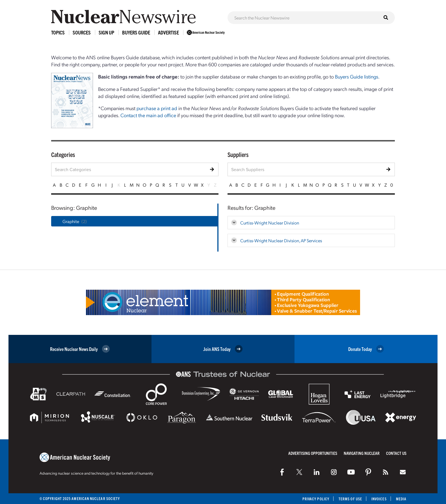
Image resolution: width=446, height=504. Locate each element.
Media (401, 499)
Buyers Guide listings (357, 76)
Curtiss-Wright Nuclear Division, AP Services (281, 240)
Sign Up (106, 32)
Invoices (379, 499)
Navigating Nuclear (362, 453)
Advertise (168, 32)
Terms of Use (350, 499)
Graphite (71, 221)
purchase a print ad (157, 108)
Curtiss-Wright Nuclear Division (270, 223)
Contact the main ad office (148, 115)
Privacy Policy (316, 499)
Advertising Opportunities (313, 453)
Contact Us (396, 453)
